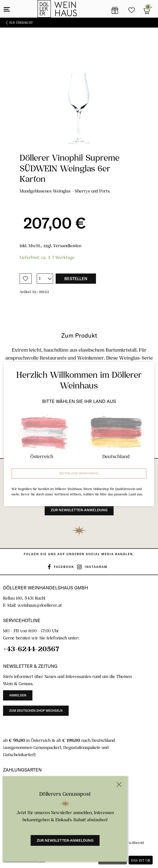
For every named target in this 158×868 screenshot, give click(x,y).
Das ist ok (141, 860)
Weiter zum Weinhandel (79, 473)
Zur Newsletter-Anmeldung (65, 840)
